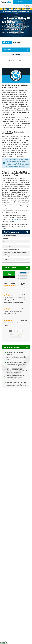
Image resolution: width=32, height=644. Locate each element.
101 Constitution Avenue (10, 235)
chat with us (25, 219)
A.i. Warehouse (7, 244)
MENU (30, 2)
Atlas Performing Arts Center (11, 257)
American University (9, 247)
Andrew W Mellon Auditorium (11, 250)
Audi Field (6, 260)
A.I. (4, 241)
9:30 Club (6, 238)
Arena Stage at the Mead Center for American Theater (15, 253)
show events (15, 60)
